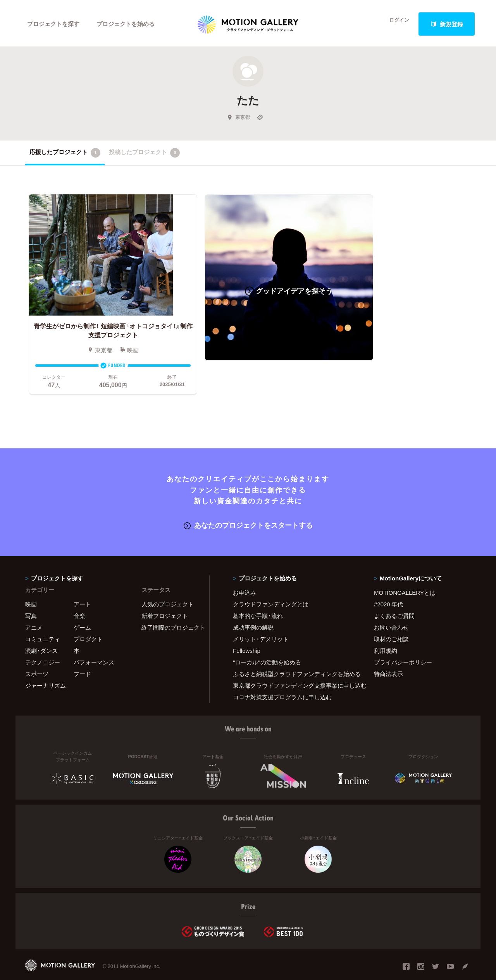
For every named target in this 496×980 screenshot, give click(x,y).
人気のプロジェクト (168, 587)
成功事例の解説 (253, 610)
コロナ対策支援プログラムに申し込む (282, 680)
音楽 (79, 598)
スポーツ (37, 656)
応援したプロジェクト (65, 154)
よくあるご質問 (394, 598)
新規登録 (447, 24)
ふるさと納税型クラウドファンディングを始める (294, 656)
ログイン (395, 24)
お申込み (245, 575)
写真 (31, 598)
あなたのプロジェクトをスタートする (248, 508)
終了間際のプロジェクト (170, 610)
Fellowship (247, 633)
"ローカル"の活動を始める (267, 645)
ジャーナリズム (46, 668)
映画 (31, 587)
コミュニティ (43, 621)
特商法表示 (388, 656)
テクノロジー (43, 645)
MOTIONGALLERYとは (405, 575)
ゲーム (82, 610)
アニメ (34, 610)
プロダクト (88, 621)
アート (82, 587)
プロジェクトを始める (126, 24)
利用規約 (386, 633)
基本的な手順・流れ (258, 598)
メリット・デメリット (261, 621)
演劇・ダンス (41, 633)
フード (82, 656)
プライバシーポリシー (403, 645)
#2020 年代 (388, 587)
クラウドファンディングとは (271, 587)
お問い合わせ (391, 610)
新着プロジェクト (165, 598)
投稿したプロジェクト (144, 154)
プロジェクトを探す (53, 24)
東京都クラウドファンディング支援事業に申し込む (294, 668)
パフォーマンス (94, 645)
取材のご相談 (391, 621)
